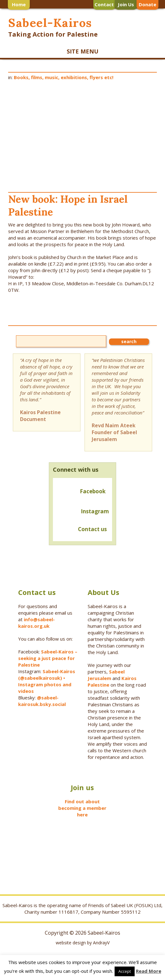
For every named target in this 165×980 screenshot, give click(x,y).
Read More (149, 971)
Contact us (81, 530)
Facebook (93, 491)
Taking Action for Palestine (53, 34)
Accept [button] (125, 971)
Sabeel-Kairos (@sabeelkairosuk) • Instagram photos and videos (47, 681)
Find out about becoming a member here (82, 808)
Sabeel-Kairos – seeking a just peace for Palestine (48, 658)
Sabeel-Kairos (50, 23)
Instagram (95, 511)
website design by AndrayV (83, 943)
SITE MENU (82, 51)
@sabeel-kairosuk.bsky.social (43, 701)
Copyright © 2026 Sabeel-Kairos (82, 933)
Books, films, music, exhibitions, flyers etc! (64, 77)
